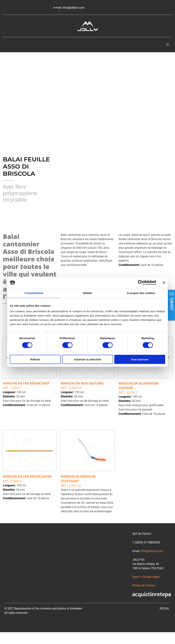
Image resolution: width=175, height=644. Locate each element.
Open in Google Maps (146, 577)
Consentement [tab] (34, 293)
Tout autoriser (140, 359)
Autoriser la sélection (88, 359)
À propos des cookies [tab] (141, 293)
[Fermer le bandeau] (164, 283)
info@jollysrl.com (152, 551)
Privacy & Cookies (144, 585)
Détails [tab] (87, 293)
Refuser (35, 359)
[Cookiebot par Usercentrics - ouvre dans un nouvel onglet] (140, 283)
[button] (167, 45)
